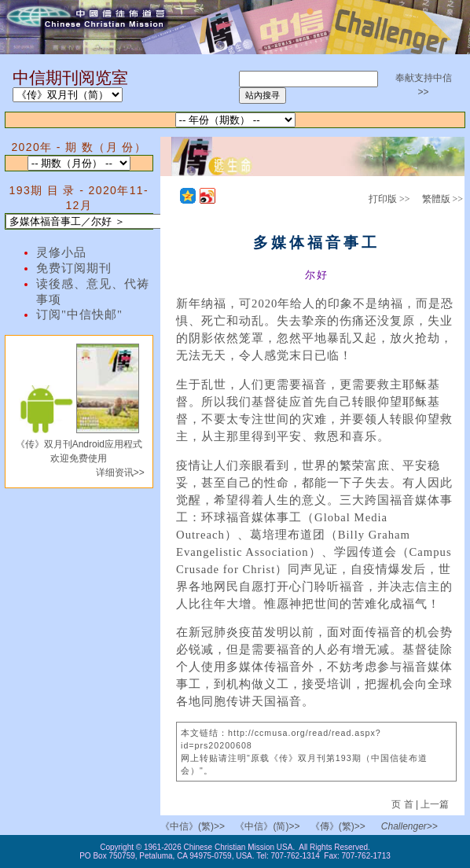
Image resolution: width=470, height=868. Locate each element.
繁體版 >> (443, 199)
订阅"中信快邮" (79, 314)
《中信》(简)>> (267, 826)
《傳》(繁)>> (338, 826)
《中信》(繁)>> (193, 826)
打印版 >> (389, 199)
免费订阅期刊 (74, 268)
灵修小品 (61, 252)
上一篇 (435, 804)
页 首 (404, 804)
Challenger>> (409, 826)
